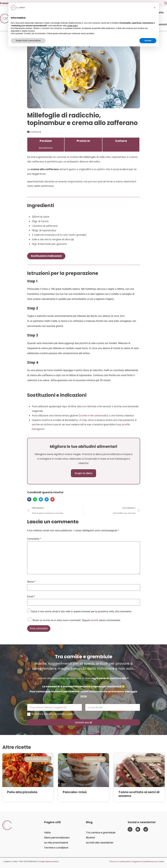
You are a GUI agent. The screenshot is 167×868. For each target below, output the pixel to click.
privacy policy (66, 714)
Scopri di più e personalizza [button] (28, 41)
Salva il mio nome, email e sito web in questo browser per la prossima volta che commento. (82, 612)
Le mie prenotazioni (56, 843)
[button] (29, 499)
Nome (31, 582)
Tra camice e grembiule (101, 833)
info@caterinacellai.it (49, 861)
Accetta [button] (148, 41)
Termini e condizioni (56, 848)
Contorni (36, 132)
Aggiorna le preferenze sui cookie (148, 861)
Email (31, 597)
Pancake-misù (75, 792)
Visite (47, 833)
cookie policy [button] (72, 26)
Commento (34, 539)
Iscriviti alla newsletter (100, 843)
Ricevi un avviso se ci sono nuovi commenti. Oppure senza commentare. (74, 620)
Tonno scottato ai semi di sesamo (139, 794)
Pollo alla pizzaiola (22, 792)
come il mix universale (93, 416)
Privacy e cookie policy (120, 861)
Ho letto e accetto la (53, 714)
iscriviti (94, 620)
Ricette (90, 838)
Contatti (162, 24)
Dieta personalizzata (57, 838)
